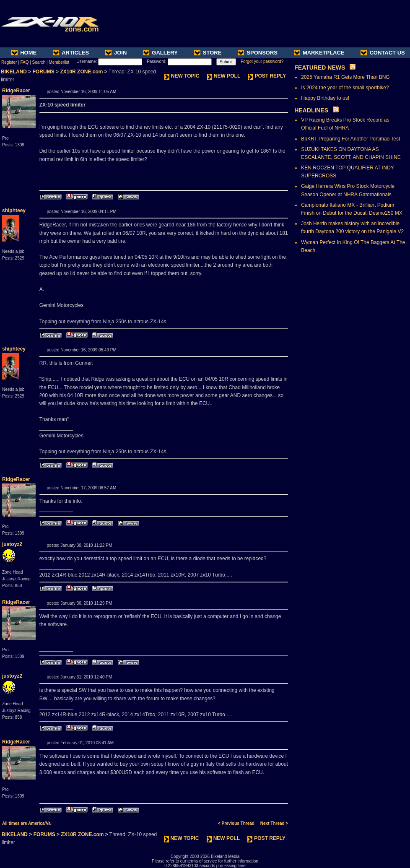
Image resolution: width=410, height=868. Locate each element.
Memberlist (59, 62)
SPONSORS (258, 53)
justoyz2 (12, 544)
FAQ (24, 62)
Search (39, 62)
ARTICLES (71, 53)
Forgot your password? (262, 61)
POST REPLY (267, 76)
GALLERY (160, 53)
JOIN (116, 53)
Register (9, 62)
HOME (24, 53)
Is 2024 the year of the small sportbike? (345, 88)
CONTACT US (383, 53)
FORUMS (44, 72)
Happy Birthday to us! (325, 98)
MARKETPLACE (319, 53)
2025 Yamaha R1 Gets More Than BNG (345, 77)
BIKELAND (14, 72)
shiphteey (14, 211)
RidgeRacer (16, 91)
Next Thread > (274, 823)
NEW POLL (224, 76)
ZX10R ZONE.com (81, 72)
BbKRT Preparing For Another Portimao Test (350, 139)
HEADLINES (311, 110)
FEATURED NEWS (320, 68)
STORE (208, 53)
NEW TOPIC (182, 76)
